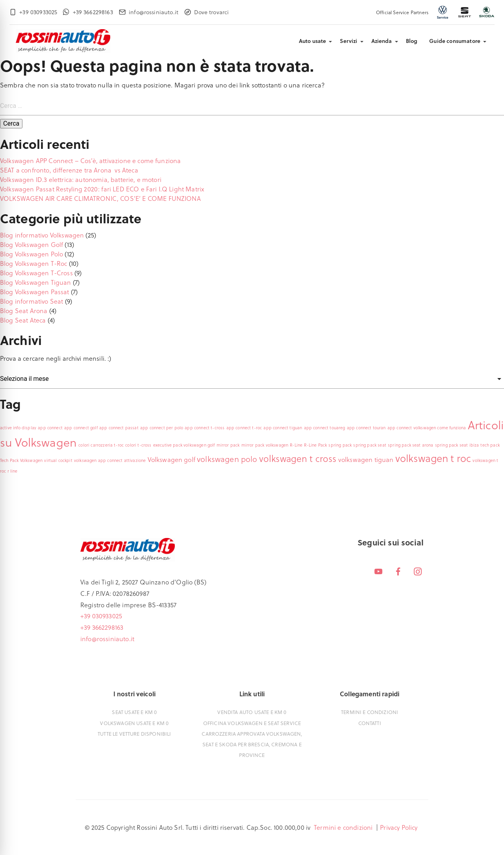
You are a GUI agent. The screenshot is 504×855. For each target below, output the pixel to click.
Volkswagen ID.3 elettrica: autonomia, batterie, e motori (81, 179)
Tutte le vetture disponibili (134, 734)
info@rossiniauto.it (107, 639)
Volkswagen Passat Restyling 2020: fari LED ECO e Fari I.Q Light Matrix (102, 189)
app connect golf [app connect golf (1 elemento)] (81, 428)
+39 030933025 (101, 616)
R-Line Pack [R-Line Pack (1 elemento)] (315, 445)
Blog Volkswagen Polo (31, 254)
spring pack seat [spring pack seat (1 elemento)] (370, 445)
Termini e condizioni (370, 712)
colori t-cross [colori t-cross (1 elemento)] (138, 445)
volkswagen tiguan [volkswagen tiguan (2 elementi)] (366, 459)
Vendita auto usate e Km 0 (252, 712)
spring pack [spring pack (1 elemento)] (340, 445)
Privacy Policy (399, 827)
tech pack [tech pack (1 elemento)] (490, 445)
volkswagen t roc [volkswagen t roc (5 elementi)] (433, 458)
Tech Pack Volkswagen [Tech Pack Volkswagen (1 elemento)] (21, 460)
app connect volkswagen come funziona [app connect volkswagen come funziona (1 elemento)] (427, 428)
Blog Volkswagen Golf (31, 244)
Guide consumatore (455, 41)
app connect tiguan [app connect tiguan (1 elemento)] (283, 428)
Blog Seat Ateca (23, 320)
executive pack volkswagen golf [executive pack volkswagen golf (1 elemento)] (184, 445)
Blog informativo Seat (31, 301)
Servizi (348, 41)
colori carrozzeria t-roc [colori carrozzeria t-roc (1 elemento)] (101, 445)
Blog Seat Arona (24, 311)
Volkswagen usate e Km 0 (134, 723)
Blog (412, 41)
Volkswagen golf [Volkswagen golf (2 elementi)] (171, 459)
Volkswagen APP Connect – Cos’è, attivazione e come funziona (90, 160)
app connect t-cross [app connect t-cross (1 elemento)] (205, 428)
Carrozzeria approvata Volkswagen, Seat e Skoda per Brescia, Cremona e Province (252, 744)
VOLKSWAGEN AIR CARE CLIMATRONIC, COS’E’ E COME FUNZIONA (100, 198)
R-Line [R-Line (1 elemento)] (296, 445)
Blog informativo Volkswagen (42, 235)
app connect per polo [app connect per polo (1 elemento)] (162, 428)
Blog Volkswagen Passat (35, 292)
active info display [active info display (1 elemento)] (18, 428)
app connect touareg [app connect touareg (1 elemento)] (325, 428)
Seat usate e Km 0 (134, 712)
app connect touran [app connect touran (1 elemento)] (366, 428)
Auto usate (313, 41)
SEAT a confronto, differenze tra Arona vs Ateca (69, 170)
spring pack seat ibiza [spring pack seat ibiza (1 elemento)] (457, 445)
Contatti (370, 723)
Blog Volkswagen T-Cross (36, 273)
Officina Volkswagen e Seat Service (252, 723)
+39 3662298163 (102, 627)
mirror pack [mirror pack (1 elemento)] (228, 445)
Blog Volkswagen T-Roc (33, 263)
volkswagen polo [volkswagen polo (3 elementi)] (227, 459)
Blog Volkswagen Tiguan (36, 282)
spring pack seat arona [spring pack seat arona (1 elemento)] (411, 445)
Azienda (382, 41)
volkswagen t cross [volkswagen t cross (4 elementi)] (298, 458)
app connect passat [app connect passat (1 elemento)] (119, 428)
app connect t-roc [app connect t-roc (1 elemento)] (244, 428)
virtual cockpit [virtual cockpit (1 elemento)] (58, 460)
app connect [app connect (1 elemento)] (50, 428)
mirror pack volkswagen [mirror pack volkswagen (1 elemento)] (265, 445)
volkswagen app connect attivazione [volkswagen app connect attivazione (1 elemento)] (110, 460)
